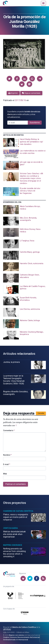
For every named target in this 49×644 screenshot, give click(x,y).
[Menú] (43, 3)
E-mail (7, 464)
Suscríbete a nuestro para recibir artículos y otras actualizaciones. (24, 114)
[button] (9, 79)
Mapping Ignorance (13, 545)
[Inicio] (5, 3)
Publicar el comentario (16, 484)
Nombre (7, 455)
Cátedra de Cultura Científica (24, 627)
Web (5, 474)
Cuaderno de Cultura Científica (18, 511)
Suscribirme (35, 123)
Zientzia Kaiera (10, 528)
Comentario (9, 430)
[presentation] (24, 142)
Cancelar (41, 413)
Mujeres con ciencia (16, 635)
